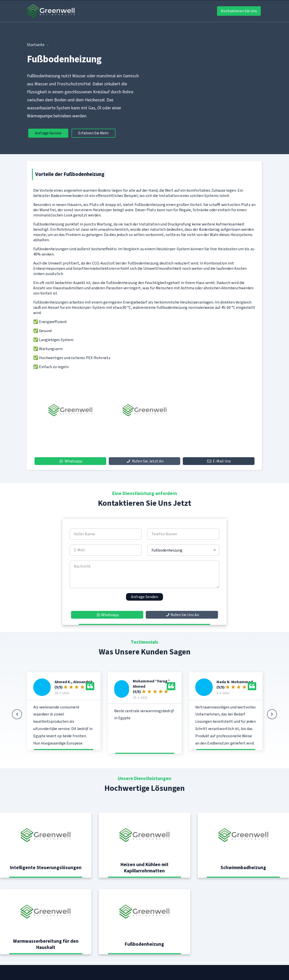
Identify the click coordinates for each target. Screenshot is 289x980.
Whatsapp (70, 461)
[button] (272, 714)
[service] (183, 550)
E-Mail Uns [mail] (218, 461)
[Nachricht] (144, 574)
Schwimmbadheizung (243, 868)
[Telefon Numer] (183, 534)
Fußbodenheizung (144, 944)
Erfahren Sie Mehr (93, 133)
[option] (70, 410)
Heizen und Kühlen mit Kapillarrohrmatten (144, 868)
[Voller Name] (106, 534)
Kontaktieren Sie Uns (239, 11)
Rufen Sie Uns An (182, 615)
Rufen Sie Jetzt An (144, 461)
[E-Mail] (106, 550)
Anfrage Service (48, 133)
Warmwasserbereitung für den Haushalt (46, 944)
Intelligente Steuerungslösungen (46, 868)
